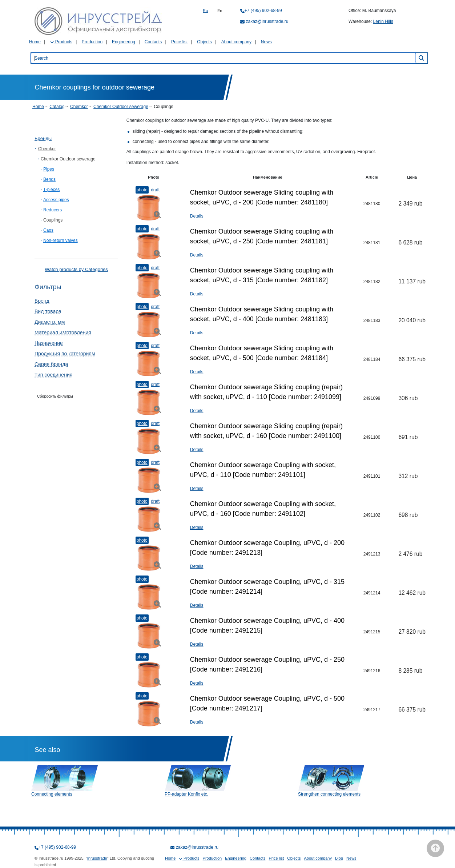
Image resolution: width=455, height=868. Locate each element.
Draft (155, 190)
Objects (204, 42)
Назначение (49, 343)
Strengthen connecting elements (329, 794)
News (266, 42)
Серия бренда (51, 364)
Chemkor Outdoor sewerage (121, 107)
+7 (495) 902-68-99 (263, 11)
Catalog (57, 107)
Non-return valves (61, 240)
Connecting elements (52, 794)
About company (236, 42)
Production (92, 42)
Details (197, 216)
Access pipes (56, 200)
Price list (179, 42)
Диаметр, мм (50, 322)
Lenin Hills (383, 21)
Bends (49, 179)
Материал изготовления (63, 333)
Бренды (43, 138)
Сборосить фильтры (55, 396)
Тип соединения (53, 375)
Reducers (53, 210)
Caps (48, 230)
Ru (205, 11)
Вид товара (48, 311)
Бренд (42, 301)
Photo (142, 190)
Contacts (153, 42)
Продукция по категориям (65, 354)
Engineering (124, 42)
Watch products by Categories (76, 269)
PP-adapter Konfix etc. (186, 794)
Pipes (49, 169)
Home (35, 42)
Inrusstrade (97, 858)
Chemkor (79, 107)
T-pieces (51, 190)
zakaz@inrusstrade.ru (267, 21)
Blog (339, 858)
